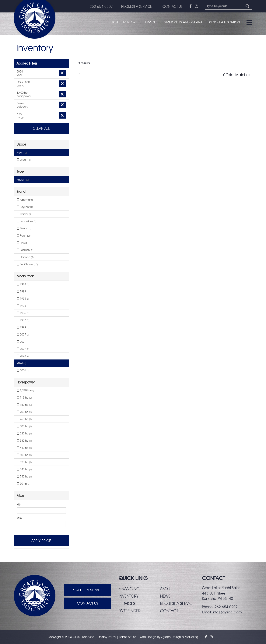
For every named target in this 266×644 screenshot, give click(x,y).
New (22, 153)
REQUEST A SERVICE (137, 6)
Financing (129, 589)
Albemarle (26, 200)
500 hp (24, 455)
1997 (23, 320)
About (166, 589)
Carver (24, 214)
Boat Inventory (125, 22)
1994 (23, 299)
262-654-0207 (101, 6)
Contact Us (87, 603)
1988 (23, 284)
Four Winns (26, 221)
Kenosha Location (224, 22)
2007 (23, 335)
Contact (169, 611)
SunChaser (27, 264)
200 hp (24, 412)
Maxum (24, 228)
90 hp (23, 484)
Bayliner (25, 207)
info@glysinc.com (227, 612)
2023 (23, 356)
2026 (23, 370)
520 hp (24, 462)
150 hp (24, 405)
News (165, 596)
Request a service (177, 603)
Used (24, 160)
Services (151, 22)
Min (19, 505)
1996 (23, 313)
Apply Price (41, 541)
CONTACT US (173, 6)
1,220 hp (25, 390)
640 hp (24, 469)
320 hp (24, 433)
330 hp (24, 441)
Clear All (41, 128)
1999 (23, 327)
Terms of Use (128, 637)
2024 (21, 363)
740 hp (24, 477)
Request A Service (88, 590)
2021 (23, 342)
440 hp (24, 448)
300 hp (24, 426)
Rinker (23, 243)
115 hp (24, 398)
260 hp (24, 419)
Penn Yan (25, 236)
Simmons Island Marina (183, 22)
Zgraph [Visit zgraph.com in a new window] (166, 637)
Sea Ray (25, 250)
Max (19, 518)
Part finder (130, 611)
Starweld (25, 257)
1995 (23, 306)
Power (23, 180)
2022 (23, 349)
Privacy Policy (107, 637)
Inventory (129, 596)
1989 (23, 292)
